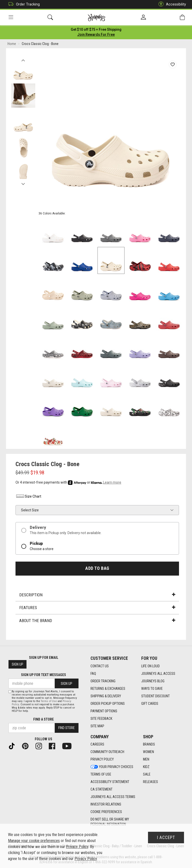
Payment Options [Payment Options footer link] (104, 711)
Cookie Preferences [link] (106, 812)
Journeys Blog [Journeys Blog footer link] (153, 681)
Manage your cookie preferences (34, 841)
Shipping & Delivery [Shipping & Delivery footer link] (106, 696)
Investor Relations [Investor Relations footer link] (106, 805)
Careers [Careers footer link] (97, 745)
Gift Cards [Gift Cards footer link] (150, 704)
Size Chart (28, 497)
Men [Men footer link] (146, 760)
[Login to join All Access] (96, 30)
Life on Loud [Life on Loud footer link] (150, 666)
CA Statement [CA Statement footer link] (101, 790)
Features (97, 608)
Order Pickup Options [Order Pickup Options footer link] (108, 704)
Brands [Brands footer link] (149, 745)
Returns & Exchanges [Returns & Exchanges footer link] (108, 689)
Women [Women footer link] (148, 752)
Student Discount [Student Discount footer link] (155, 696)
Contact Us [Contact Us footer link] (100, 666)
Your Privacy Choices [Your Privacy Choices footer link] (112, 767)
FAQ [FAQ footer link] (93, 674)
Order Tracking (23, 4)
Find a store (43, 719)
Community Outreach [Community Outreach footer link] (107, 752)
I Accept (166, 838)
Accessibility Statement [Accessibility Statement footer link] (110, 782)
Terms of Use (49, 701)
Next (23, 183)
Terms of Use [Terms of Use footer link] (101, 775)
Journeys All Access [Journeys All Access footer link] (158, 674)
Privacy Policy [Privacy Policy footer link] (102, 760)
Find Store (66, 728)
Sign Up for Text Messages (43, 675)
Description (97, 595)
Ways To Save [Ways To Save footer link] (152, 689)
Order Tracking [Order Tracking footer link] (103, 681)
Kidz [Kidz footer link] (146, 767)
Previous (23, 59)
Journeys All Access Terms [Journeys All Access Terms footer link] (113, 797)
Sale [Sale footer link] (147, 775)
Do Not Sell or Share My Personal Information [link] (110, 822)
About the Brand (97, 621)
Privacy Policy (77, 847)
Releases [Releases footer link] (150, 782)
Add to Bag (97, 569)
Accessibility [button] (171, 4)
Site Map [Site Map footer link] (97, 726)
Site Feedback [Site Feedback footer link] (101, 719)
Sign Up (17, 665)
